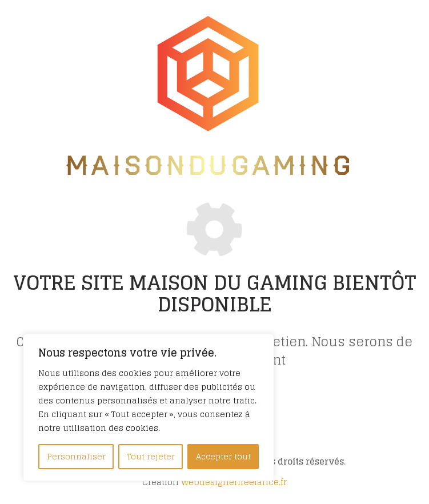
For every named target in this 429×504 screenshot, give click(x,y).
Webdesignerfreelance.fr (234, 482)
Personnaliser (76, 456)
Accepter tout (223, 456)
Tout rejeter (151, 456)
